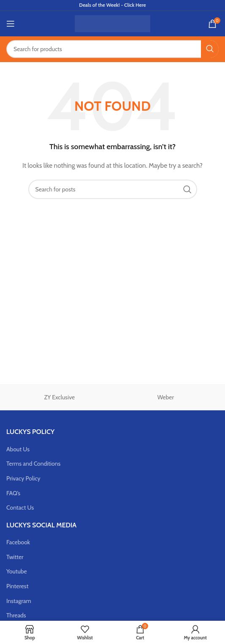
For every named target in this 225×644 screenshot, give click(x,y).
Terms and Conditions (33, 464)
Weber (166, 397)
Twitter (15, 557)
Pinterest (17, 586)
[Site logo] (112, 23)
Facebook (18, 542)
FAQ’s (13, 493)
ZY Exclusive (59, 397)
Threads (16, 615)
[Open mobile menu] (11, 24)
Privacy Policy (23, 478)
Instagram (19, 601)
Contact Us (20, 508)
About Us (18, 449)
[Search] (112, 49)
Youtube (17, 571)
